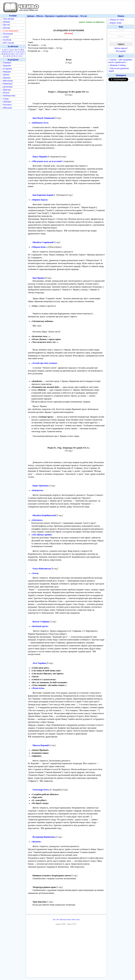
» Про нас (6, 25)
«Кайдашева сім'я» (40, 123)
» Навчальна (7, 84)
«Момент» (36, 842)
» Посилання (7, 34)
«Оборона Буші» (39, 247)
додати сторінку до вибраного (92, 22)
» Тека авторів (8, 19)
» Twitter (5, 37)
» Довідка (6, 22)
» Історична (7, 69)
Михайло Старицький (43, 242)
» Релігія (5, 93)
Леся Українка (39, 663)
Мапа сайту (76, 920)
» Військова (7, 108)
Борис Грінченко (40, 486)
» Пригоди (6, 90)
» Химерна (6, 63)
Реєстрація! (121, 51)
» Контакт (6, 28)
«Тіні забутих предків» (42, 535)
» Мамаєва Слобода (117, 65)
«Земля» (35, 573)
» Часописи (7, 105)
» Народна (6, 72)
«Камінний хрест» (40, 626)
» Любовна (6, 102)
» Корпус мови (115, 23)
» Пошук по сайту (116, 20)
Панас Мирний (40, 157)
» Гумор (5, 99)
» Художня (6, 66)
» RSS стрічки (8, 43)
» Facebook (6, 40)
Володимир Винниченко (44, 837)
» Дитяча (6, 75)
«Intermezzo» (37, 520)
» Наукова (6, 78)
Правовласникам (66, 920)
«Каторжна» (37, 490)
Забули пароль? (121, 48)
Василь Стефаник (41, 622)
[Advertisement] (66, 952)
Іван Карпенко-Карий (43, 195)
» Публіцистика (8, 96)
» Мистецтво (7, 81)
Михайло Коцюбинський (44, 515)
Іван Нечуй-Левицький (44, 118)
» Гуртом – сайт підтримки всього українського (120, 61)
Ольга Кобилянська (42, 569)
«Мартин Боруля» (40, 200)
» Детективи (7, 87)
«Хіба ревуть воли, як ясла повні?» (47, 161)
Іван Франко (39, 278)
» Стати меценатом (10, 31)
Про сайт (56, 920)
